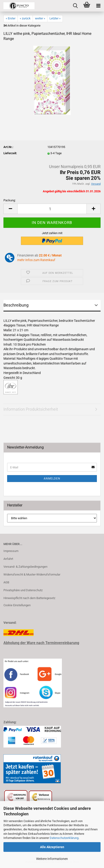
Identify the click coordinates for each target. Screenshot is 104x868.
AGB (6, 582)
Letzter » (55, 18)
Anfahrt (8, 559)
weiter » (40, 18)
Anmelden (52, 479)
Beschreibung (16, 305)
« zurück (25, 18)
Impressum (11, 551)
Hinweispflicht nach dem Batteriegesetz (29, 598)
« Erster (11, 18)
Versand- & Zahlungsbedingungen (25, 567)
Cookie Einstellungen (17, 605)
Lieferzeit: (10, 153)
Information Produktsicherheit (31, 409)
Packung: (10, 200)
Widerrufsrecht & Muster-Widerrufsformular (32, 574)
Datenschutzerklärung (64, 838)
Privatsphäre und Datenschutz (23, 590)
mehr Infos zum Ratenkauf (36, 260)
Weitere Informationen (52, 859)
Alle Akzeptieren (52, 847)
